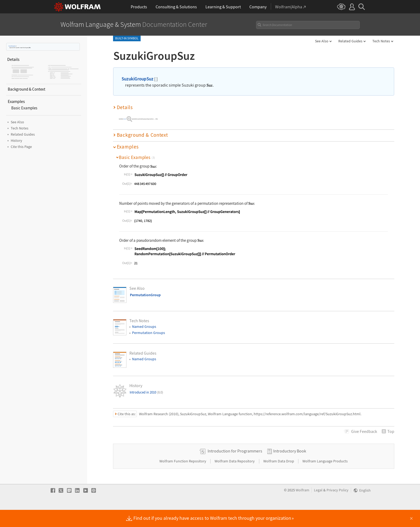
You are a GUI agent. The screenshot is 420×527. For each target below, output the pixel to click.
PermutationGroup (145, 295)
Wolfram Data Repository (235, 478)
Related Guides (350, 41)
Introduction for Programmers (235, 468)
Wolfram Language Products (325, 478)
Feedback (364, 431)
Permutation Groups (149, 333)
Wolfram (303, 507)
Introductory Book (290, 468)
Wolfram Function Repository (183, 478)
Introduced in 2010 (146, 392)
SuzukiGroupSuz (12, 46)
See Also (322, 41)
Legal (318, 507)
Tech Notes (381, 41)
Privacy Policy (337, 507)
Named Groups (144, 326)
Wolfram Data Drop (279, 478)
